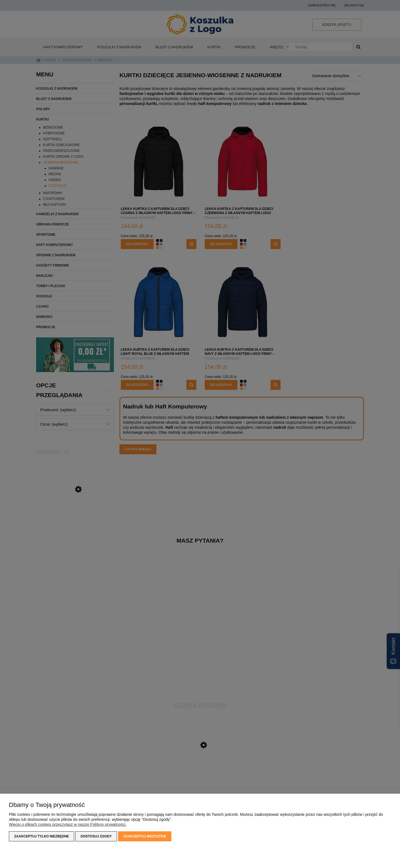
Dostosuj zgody (96, 836)
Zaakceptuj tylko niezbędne (42, 836)
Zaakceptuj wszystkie (145, 836)
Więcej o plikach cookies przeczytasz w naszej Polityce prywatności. (68, 824)
